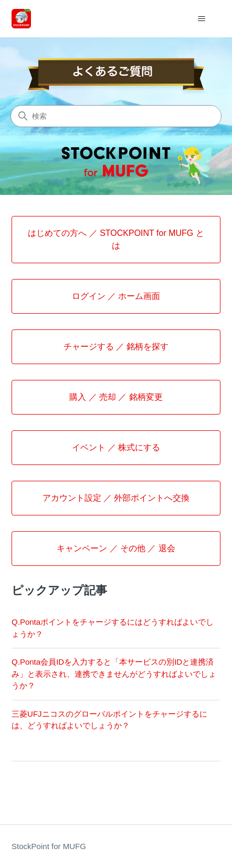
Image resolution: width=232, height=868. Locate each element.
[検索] (116, 116)
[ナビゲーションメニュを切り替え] (202, 19)
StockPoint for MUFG (49, 846)
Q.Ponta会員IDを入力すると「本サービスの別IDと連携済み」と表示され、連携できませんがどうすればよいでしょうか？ (114, 674)
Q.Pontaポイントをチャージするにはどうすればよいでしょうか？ (113, 628)
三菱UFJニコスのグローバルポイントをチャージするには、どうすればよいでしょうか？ (109, 720)
